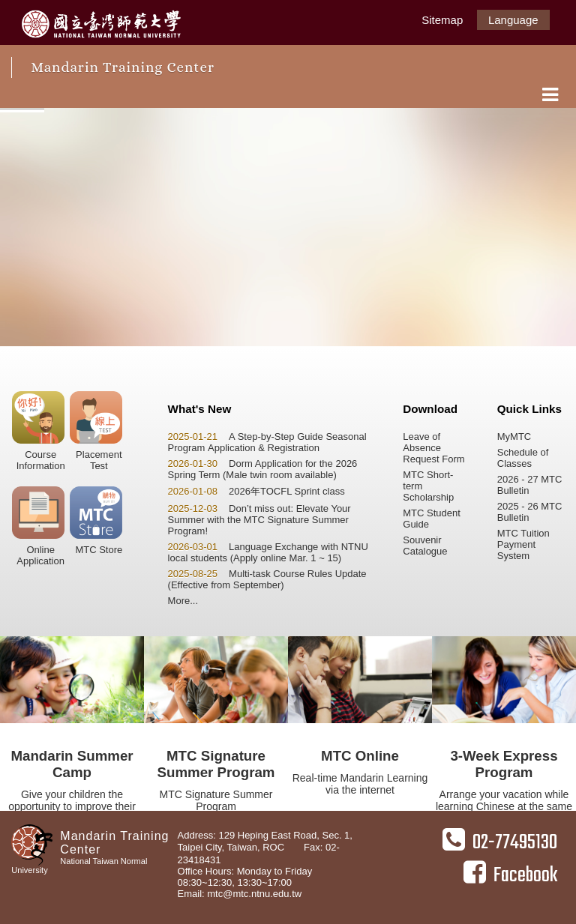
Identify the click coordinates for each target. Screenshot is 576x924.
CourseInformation (39, 431)
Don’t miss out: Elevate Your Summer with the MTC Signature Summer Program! (259, 520)
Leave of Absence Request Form (433, 448)
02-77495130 (500, 842)
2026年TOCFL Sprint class (256, 491)
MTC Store (96, 521)
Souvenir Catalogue (425, 546)
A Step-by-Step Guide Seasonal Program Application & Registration (267, 442)
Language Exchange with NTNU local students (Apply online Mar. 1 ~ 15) (268, 552)
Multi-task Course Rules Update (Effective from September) (267, 579)
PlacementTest (96, 431)
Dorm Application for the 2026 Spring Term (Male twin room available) (263, 469)
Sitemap (442, 20)
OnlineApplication (38, 526)
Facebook (510, 875)
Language (513, 20)
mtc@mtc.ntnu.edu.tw (254, 894)
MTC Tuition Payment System (523, 544)
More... (183, 601)
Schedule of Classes (523, 458)
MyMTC (514, 437)
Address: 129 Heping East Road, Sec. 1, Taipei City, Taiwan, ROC (265, 841)
